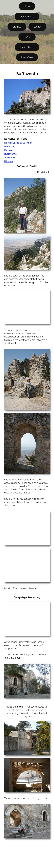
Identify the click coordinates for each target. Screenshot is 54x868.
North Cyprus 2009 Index (18, 143)
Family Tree (27, 57)
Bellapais (9, 146)
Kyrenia (8, 150)
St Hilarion (10, 157)
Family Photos (27, 47)
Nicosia (8, 161)
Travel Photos (27, 17)
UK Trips (17, 27)
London (37, 27)
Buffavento (11, 154)
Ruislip (27, 37)
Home (27, 6)
